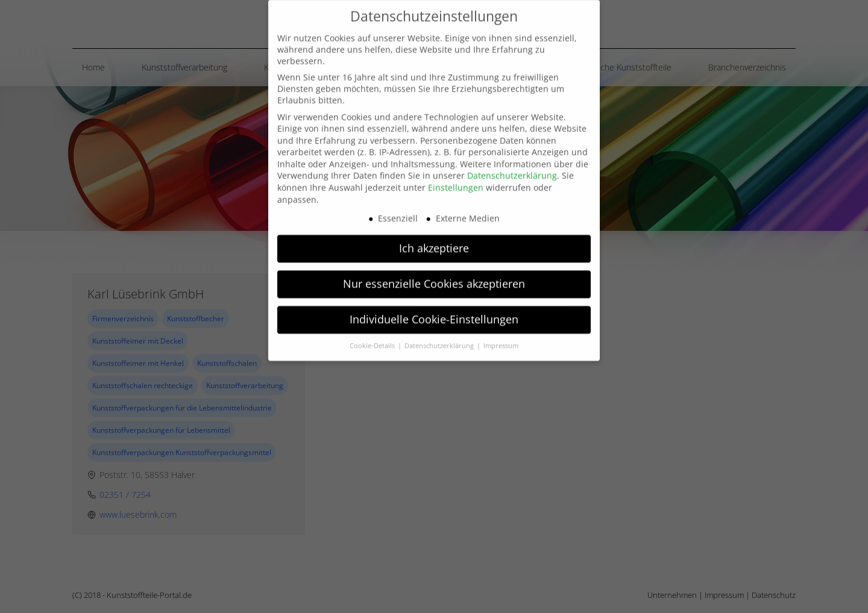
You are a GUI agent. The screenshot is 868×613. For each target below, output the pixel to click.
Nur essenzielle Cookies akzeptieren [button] (434, 265)
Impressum (501, 327)
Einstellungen (456, 169)
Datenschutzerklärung (512, 157)
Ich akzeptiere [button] (434, 230)
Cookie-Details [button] (373, 327)
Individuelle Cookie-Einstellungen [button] (434, 301)
